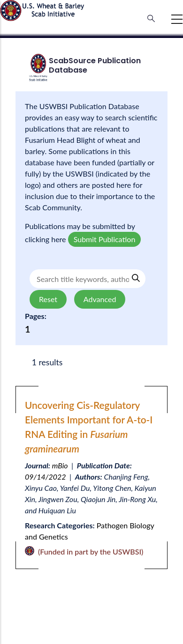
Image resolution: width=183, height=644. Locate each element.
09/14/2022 (46, 477)
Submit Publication (105, 239)
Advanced (100, 299)
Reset (48, 299)
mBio (60, 465)
